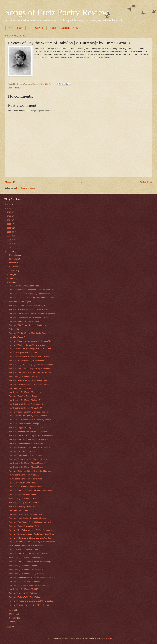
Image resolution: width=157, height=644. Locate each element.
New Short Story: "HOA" (19, 510)
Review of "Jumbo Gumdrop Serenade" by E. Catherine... (32, 305)
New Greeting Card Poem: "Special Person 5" (27, 463)
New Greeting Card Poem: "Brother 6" (24, 376)
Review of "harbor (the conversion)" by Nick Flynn (29, 605)
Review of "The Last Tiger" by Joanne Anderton (28, 416)
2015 (9, 244)
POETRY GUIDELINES (64, 28)
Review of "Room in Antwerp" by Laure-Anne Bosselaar (31, 298)
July (11, 275)
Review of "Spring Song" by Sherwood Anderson (29, 412)
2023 (9, 212)
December (14, 255)
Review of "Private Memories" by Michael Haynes (29, 384)
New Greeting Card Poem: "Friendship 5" (26, 558)
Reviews (18, 88)
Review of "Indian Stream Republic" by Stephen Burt (30, 369)
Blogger (109, 638)
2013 (9, 252)
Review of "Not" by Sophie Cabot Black (25, 502)
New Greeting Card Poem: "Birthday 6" (25, 400)
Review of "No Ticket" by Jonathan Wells (25, 487)
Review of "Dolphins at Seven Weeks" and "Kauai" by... (31, 534)
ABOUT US (15, 28)
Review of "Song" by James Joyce (23, 396)
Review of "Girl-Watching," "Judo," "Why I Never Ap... (30, 530)
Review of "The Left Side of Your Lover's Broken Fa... (30, 372)
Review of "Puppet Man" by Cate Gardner (26, 428)
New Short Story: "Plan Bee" (20, 388)
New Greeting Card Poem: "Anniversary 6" (26, 404)
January (13, 622)
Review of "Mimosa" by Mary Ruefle (23, 550)
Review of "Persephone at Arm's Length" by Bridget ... (31, 601)
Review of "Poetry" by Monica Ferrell (24, 321)
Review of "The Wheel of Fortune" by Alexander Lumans (32, 313)
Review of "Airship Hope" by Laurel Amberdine (28, 432)
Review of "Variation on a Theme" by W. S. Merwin (29, 309)
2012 (9, 627)
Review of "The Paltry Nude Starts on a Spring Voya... (31, 562)
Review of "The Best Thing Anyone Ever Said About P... (31, 436)
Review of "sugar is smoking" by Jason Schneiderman (31, 365)
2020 (9, 224)
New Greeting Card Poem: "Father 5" (24, 565)
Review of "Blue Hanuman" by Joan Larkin (26, 443)
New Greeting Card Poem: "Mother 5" (24, 475)
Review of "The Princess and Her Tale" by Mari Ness (30, 491)
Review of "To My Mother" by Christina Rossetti (28, 459)
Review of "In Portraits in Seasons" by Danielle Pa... (30, 357)
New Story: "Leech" (17, 337)
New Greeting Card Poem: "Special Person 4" (27, 467)
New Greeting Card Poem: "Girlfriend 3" (25, 392)
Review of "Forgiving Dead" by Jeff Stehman (27, 455)
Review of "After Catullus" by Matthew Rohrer (27, 518)
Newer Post (12, 182)
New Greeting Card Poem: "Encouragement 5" (28, 569)
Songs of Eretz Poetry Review (57, 12)
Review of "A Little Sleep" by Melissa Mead (26, 361)
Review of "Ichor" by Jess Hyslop (22, 495)
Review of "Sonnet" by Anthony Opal (24, 526)
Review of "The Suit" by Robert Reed (24, 286)
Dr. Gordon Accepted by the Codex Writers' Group (29, 447)
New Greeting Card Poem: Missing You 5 (26, 479)
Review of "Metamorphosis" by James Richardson (29, 317)
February (13, 618)
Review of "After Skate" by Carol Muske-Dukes (28, 380)
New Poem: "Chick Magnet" (20, 301)
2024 (9, 208)
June (12, 279)
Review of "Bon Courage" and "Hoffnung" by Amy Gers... (32, 522)
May (11, 283)
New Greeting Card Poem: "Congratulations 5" (28, 573)
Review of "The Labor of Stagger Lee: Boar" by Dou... (31, 538)
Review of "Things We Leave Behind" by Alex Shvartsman (32, 577)
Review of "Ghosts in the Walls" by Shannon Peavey (30, 294)
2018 (9, 232)
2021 (9, 220)
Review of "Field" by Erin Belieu (22, 451)
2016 (9, 240)
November (14, 259)
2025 (9, 204)
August (12, 271)
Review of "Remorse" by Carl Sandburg (25, 581)
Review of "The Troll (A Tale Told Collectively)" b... (29, 439)
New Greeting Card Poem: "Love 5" (23, 498)
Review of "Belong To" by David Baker (24, 597)
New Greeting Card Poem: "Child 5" (23, 589)
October (13, 263)
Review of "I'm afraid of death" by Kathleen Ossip (29, 585)
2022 (9, 216)
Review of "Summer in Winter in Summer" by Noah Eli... (32, 290)
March (12, 614)
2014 (9, 248)
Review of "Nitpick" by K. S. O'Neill (23, 353)
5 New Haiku (14, 329)
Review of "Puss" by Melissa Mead (23, 506)
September (14, 267)
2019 (9, 228)
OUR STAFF (36, 28)
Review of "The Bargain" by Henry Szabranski (28, 325)
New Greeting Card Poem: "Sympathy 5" (25, 408)
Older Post (146, 182)
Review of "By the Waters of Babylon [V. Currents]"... (30, 333)
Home (79, 182)
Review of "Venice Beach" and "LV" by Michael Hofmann (32, 542)
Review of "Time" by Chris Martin (22, 483)
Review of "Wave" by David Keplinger (24, 424)
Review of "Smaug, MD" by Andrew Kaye (26, 514)
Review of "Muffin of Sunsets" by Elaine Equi (27, 345)
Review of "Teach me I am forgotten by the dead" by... (31, 341)
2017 (9, 236)
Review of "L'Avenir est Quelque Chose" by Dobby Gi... (31, 420)
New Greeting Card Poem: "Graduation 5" (26, 546)
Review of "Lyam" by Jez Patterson (23, 593)
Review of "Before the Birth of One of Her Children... (30, 471)
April (11, 610)
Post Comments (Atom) (26, 188)
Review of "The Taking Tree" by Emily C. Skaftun (29, 554)
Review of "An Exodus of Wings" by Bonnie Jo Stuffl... (31, 349)
